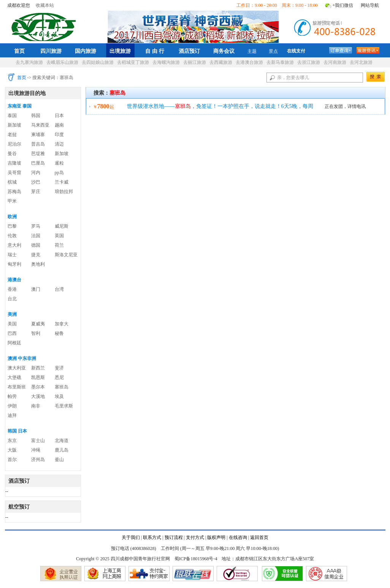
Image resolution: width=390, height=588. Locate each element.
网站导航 (370, 5)
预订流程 (174, 537)
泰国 (12, 116)
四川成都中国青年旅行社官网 (45, 26)
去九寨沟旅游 (29, 62)
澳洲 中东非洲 (22, 358)
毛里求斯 (64, 406)
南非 (36, 406)
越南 (59, 125)
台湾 (59, 289)
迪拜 (12, 415)
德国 (36, 245)
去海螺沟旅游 (166, 62)
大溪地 (38, 396)
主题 (252, 51)
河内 (36, 173)
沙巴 (36, 182)
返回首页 (259, 537)
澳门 (36, 289)
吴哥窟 (14, 173)
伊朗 (12, 406)
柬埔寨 (38, 135)
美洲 (12, 314)
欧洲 (12, 217)
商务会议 (224, 51)
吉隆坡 (14, 163)
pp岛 (59, 173)
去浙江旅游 (309, 62)
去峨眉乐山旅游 (62, 62)
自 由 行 (155, 51)
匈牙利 (14, 264)
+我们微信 (343, 5)
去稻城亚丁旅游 (133, 62)
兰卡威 (62, 182)
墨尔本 (38, 387)
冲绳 (36, 450)
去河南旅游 (335, 62)
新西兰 (38, 368)
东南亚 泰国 (20, 106)
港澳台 (14, 280)
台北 (12, 299)
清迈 (59, 144)
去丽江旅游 (195, 62)
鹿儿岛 (62, 450)
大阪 (12, 450)
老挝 (12, 135)
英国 (59, 236)
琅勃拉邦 (64, 192)
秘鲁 (59, 333)
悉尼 (59, 377)
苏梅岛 (14, 192)
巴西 (12, 333)
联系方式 (152, 537)
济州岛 (38, 460)
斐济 (59, 368)
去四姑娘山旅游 (98, 62)
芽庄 (36, 192)
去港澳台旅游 (249, 62)
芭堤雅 (38, 154)
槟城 (12, 182)
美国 (12, 324)
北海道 (62, 441)
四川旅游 (51, 51)
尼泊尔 (14, 144)
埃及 (59, 396)
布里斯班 (17, 387)
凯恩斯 (38, 377)
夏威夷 (38, 324)
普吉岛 (38, 144)
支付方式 (195, 537)
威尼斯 (62, 226)
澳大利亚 (17, 368)
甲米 (12, 201)
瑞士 (12, 255)
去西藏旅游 (221, 62)
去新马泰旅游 (280, 62)
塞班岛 (62, 387)
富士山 (38, 441)
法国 (36, 236)
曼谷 (12, 154)
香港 (12, 289)
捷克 (36, 255)
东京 (12, 441)
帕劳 (12, 396)
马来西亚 (40, 125)
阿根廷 (14, 343)
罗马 (36, 226)
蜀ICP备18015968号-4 (196, 559)
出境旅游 (120, 51)
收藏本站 (45, 5)
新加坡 (14, 125)
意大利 (14, 245)
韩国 (36, 116)
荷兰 (59, 245)
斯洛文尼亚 (66, 255)
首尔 (12, 460)
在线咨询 (238, 537)
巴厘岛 (38, 163)
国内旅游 (86, 51)
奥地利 (38, 264)
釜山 (59, 460)
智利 (36, 333)
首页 (19, 51)
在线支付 (296, 51)
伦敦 (12, 236)
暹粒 (59, 163)
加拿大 (62, 324)
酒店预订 (189, 51)
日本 (59, 116)
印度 (59, 135)
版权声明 (216, 537)
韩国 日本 (17, 431)
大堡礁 (14, 377)
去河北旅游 (361, 62)
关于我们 (131, 537)
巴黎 (12, 226)
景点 (273, 51)
